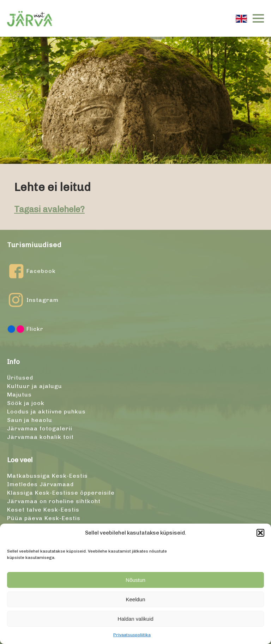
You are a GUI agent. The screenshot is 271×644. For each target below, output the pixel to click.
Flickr (25, 329)
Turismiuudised (34, 245)
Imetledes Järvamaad (40, 484)
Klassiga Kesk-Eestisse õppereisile (61, 493)
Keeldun (135, 599)
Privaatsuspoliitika (132, 635)
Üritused (20, 378)
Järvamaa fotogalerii (40, 428)
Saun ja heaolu (30, 420)
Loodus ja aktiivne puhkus (46, 412)
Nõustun (135, 580)
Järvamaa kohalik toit (40, 437)
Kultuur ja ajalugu (35, 386)
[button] (260, 533)
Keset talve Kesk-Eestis (43, 510)
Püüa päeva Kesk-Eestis (44, 518)
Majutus (19, 395)
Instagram (33, 300)
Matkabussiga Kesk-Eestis (47, 476)
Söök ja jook (26, 403)
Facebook (31, 271)
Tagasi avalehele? (49, 209)
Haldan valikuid (135, 619)
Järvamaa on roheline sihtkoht (54, 501)
